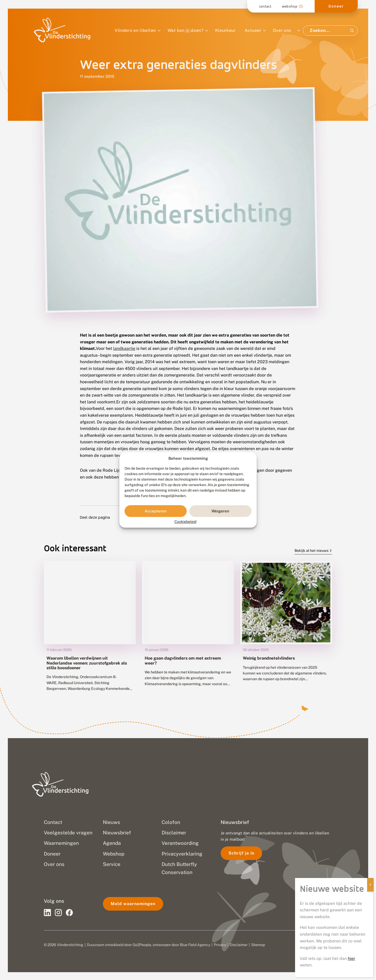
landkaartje (124, 348)
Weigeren (220, 511)
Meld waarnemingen (133, 904)
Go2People (142, 945)
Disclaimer (239, 945)
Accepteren (156, 511)
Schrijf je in (241, 853)
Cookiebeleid (185, 522)
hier (351, 958)
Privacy (220, 945)
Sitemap (258, 945)
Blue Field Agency (195, 945)
